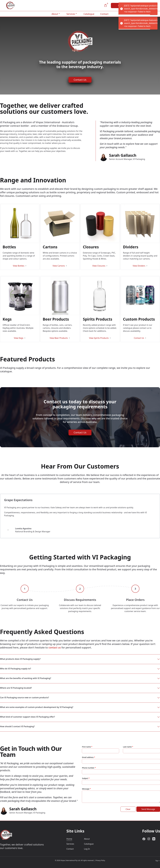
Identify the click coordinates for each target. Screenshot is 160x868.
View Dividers (139, 266)
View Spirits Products (99, 338)
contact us (55, 647)
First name (86, 747)
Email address (88, 757)
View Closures (99, 266)
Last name (127, 747)
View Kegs (19, 338)
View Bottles (19, 266)
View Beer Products (59, 338)
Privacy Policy (100, 860)
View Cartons (59, 266)
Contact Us (80, 80)
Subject (85, 778)
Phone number (88, 768)
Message (86, 789)
